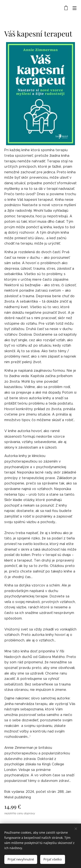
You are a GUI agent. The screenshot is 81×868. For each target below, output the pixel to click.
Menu (75, 8)
